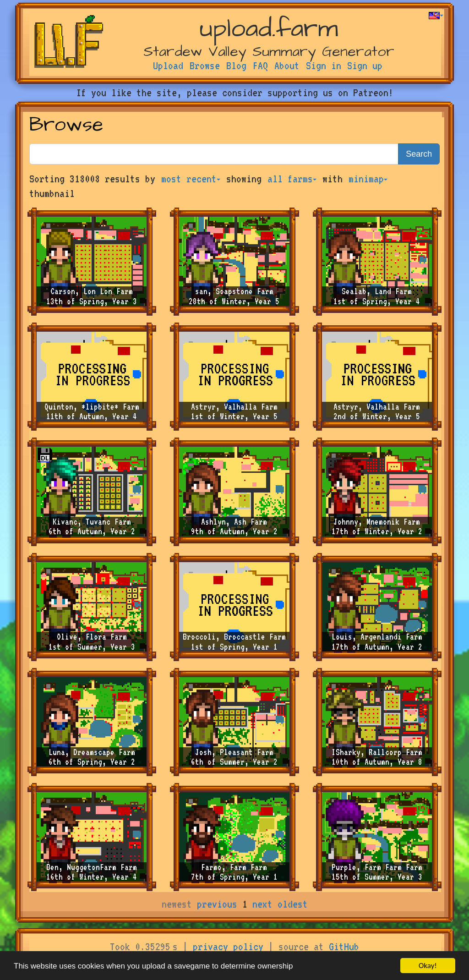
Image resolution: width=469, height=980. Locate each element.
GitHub (344, 947)
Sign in (324, 66)
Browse (205, 66)
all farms (292, 179)
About (287, 66)
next (262, 904)
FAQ (260, 66)
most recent (191, 179)
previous (217, 904)
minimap (368, 179)
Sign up (365, 66)
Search (419, 154)
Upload (168, 66)
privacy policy (228, 947)
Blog (236, 66)
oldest (293, 904)
